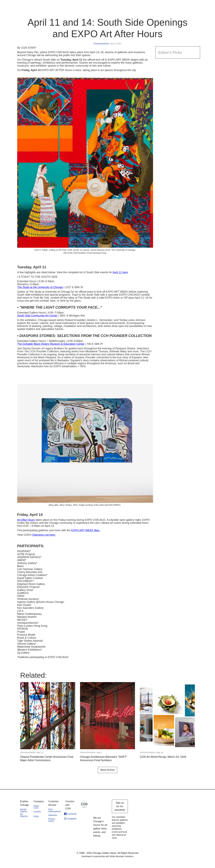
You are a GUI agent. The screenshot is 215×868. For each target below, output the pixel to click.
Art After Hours (26, 520)
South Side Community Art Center (37, 316)
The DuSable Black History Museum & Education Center (51, 344)
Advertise (53, 815)
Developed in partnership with (107, 856)
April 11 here (120, 272)
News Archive (108, 770)
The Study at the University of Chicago (40, 287)
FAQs (36, 816)
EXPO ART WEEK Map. (86, 530)
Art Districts (24, 815)
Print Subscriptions (54, 810)
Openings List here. (44, 535)
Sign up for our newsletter (120, 806)
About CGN (36, 807)
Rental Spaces (24, 810)
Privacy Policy (52, 820)
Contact (37, 812)
